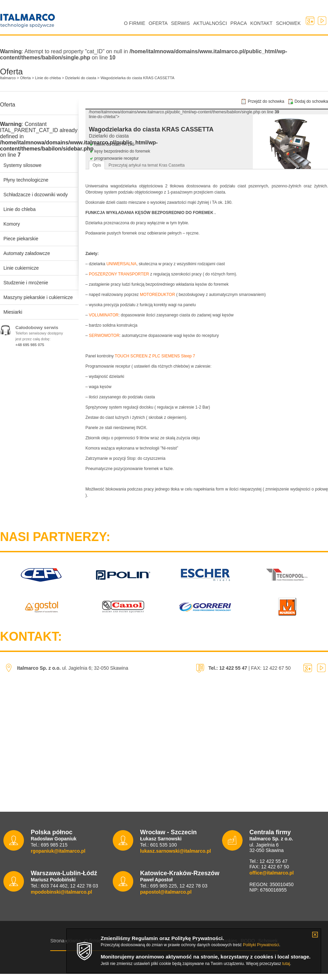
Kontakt (262, 23)
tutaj (286, 964)
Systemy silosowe (22, 165)
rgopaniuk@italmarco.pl (58, 851)
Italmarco (11, 31)
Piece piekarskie (21, 239)
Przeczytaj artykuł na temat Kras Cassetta (147, 165)
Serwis (181, 23)
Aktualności (210, 23)
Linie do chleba (19, 209)
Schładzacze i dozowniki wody (36, 195)
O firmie (135, 23)
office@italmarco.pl (272, 873)
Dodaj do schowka (311, 101)
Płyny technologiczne (26, 180)
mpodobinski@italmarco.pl (61, 892)
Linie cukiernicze (21, 268)
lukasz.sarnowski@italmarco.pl (175, 851)
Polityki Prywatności (261, 945)
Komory (12, 224)
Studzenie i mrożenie (26, 283)
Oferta (158, 23)
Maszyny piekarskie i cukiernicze (38, 297)
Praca (238, 23)
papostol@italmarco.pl (166, 892)
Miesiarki (13, 312)
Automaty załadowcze (27, 253)
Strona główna (66, 941)
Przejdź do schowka (266, 101)
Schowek (288, 23)
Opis (97, 165)
